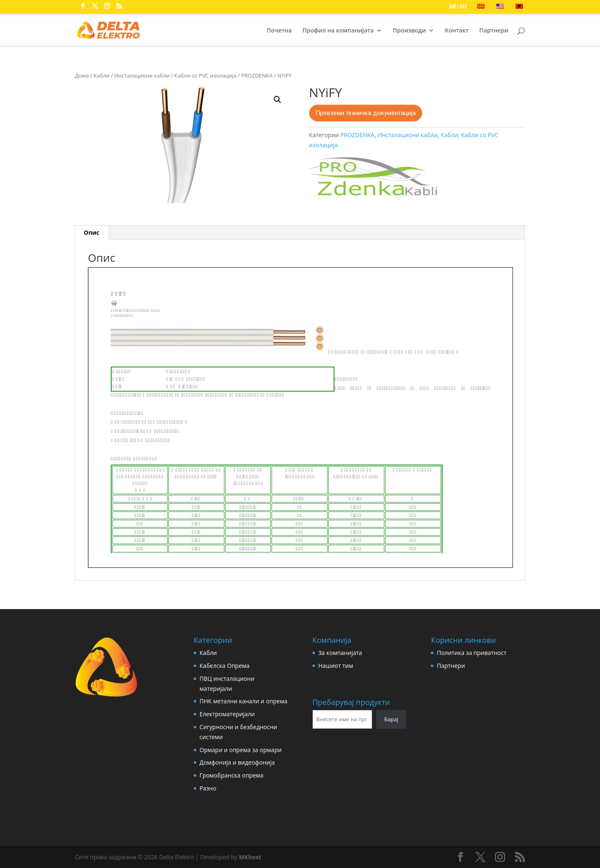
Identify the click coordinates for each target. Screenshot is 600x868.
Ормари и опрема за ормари (241, 750)
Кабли (102, 75)
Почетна (279, 31)
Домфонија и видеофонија (237, 762)
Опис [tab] (92, 232)
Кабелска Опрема (225, 666)
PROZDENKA (257, 75)
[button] (277, 100)
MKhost (250, 857)
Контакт (457, 31)
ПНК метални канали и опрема (244, 701)
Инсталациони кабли (142, 75)
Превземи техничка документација (366, 113)
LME (458, 7)
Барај (391, 719)
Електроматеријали (227, 714)
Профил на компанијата (338, 31)
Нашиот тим (336, 666)
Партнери (494, 31)
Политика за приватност (471, 653)
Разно (208, 788)
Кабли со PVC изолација (205, 75)
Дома (82, 75)
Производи (409, 31)
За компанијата (340, 653)
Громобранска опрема (232, 775)
